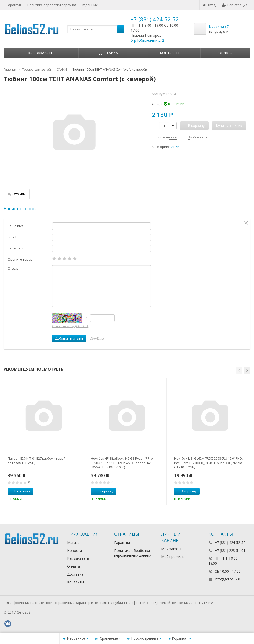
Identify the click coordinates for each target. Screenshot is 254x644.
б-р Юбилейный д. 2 (147, 40)
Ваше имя (15, 226)
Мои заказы (171, 549)
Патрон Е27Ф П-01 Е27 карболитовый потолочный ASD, (37, 461)
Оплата (225, 53)
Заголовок (16, 248)
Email (12, 237)
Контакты (169, 53)
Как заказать (41, 53)
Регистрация (235, 5)
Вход (209, 5)
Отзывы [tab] (17, 194)
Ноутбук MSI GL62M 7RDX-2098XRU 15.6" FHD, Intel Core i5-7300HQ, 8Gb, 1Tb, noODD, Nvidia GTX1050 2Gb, (208, 463)
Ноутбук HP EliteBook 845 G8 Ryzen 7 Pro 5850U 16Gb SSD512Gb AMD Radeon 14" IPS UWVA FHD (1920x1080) (124, 463)
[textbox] (96, 29)
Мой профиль (173, 557)
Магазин (74, 543)
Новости (74, 550)
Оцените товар (20, 259)
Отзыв (13, 268)
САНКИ (175, 147)
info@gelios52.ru (228, 579)
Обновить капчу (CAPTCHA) (71, 326)
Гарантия (14, 5)
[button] (239, 370)
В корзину (20, 491)
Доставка (108, 53)
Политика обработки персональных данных (63, 5)
